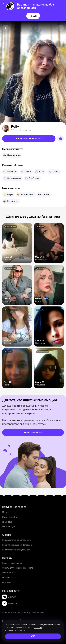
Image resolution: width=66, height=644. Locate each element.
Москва (6, 512)
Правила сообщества (12, 563)
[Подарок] (60, 139)
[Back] (6, 28)
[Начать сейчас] (33, 432)
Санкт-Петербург (10, 517)
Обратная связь (10, 573)
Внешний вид (9, 578)
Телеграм (9, 603)
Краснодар (7, 522)
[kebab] (60, 28)
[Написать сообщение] (29, 139)
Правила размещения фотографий (18, 545)
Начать (33, 16)
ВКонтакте (10, 597)
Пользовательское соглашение (17, 540)
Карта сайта (8, 583)
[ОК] (33, 636)
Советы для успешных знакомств (18, 568)
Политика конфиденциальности (17, 550)
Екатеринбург (9, 527)
